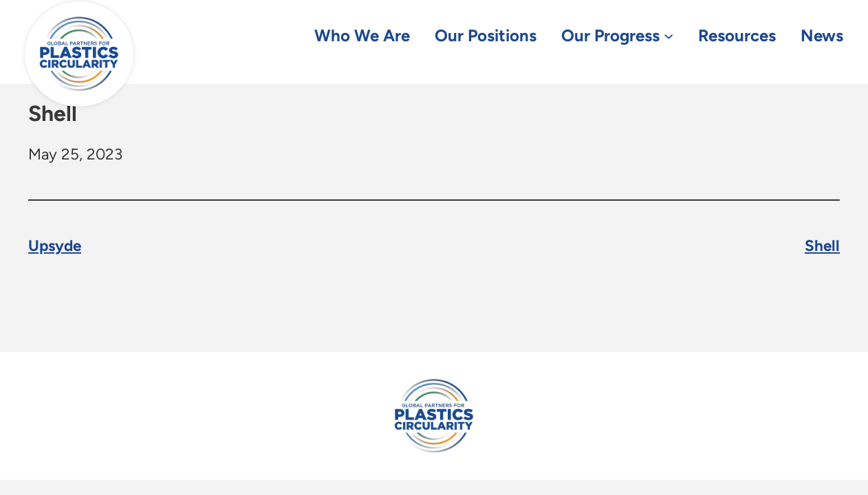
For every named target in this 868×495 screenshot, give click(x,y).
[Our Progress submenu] (669, 35)
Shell (822, 246)
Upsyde (55, 246)
